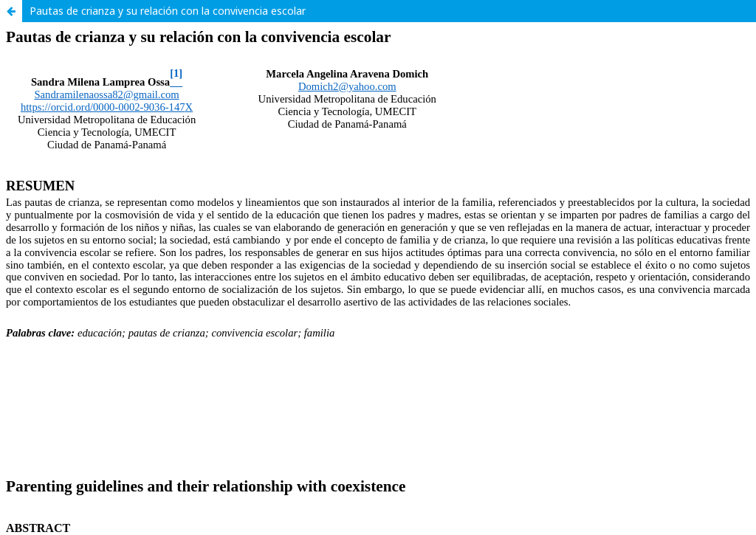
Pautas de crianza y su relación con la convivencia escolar (168, 11)
